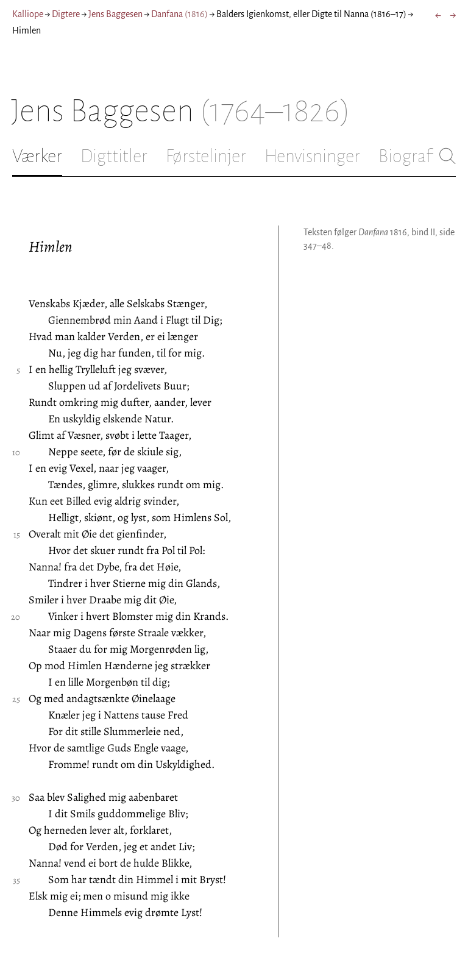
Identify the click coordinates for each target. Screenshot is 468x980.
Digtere (66, 14)
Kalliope (28, 14)
